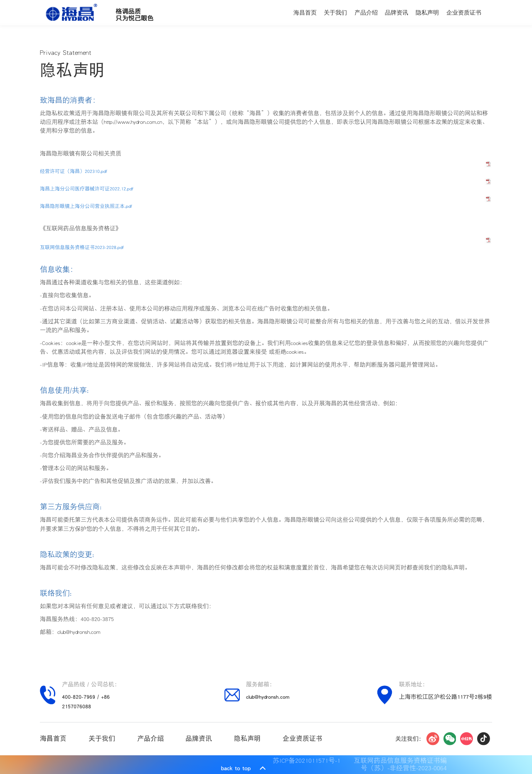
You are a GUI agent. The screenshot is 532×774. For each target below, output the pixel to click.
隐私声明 (427, 12)
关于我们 (335, 12)
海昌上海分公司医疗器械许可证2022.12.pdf (87, 189)
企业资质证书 (464, 12)
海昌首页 (305, 12)
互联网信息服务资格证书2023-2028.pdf (82, 247)
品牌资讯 (397, 12)
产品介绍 (366, 12)
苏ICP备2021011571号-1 (309, 760)
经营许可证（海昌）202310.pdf (74, 171)
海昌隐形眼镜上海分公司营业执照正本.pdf (86, 206)
